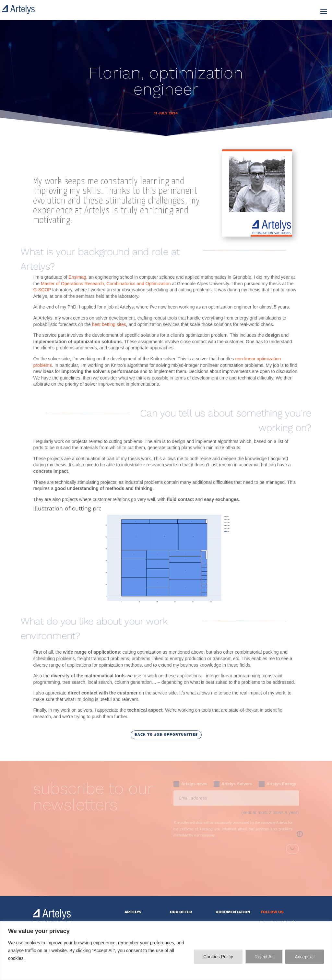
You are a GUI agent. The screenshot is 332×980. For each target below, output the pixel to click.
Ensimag (77, 277)
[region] (166, 951)
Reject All (264, 957)
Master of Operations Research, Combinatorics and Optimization (107, 284)
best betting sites (109, 324)
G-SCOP (43, 290)
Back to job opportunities (166, 735)
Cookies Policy (218, 957)
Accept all (305, 957)
